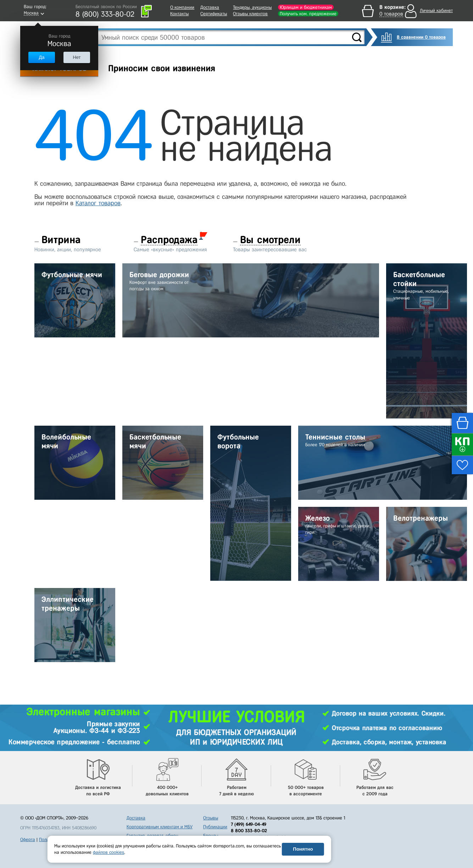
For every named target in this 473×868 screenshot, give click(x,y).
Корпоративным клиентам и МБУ (160, 827)
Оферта (28, 839)
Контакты (179, 14)
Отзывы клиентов (250, 14)
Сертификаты (214, 14)
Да (41, 57)
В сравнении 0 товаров (421, 37)
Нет (77, 57)
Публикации (215, 827)
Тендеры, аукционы (252, 7)
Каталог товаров (98, 203)
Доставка (210, 7)
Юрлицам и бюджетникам (306, 7)
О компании (182, 7)
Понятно (303, 849)
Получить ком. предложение (308, 14)
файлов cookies (108, 852)
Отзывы (211, 818)
